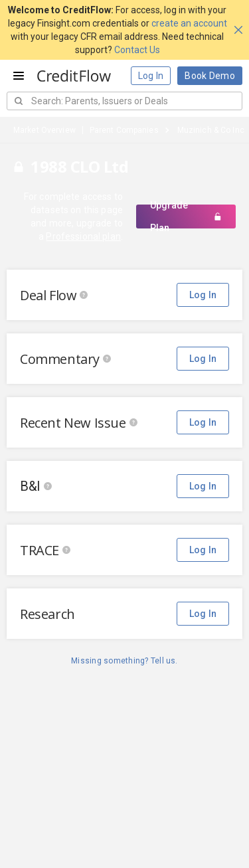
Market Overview (44, 130)
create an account (189, 23)
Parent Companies (124, 130)
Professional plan (83, 236)
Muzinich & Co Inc (211, 130)
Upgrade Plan (186, 217)
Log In (151, 76)
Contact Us (137, 50)
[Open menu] (19, 76)
